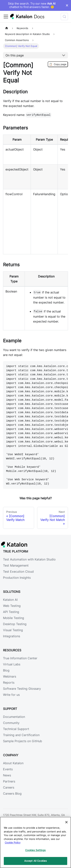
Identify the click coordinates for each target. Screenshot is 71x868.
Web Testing (12, 606)
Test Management (16, 565)
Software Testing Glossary (22, 689)
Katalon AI (10, 600)
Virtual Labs (12, 664)
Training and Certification (21, 735)
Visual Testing (13, 630)
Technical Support (16, 729)
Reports (9, 683)
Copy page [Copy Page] (58, 64)
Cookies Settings (35, 850)
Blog (6, 670)
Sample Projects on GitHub (23, 741)
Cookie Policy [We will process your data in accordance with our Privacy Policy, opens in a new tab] (13, 843)
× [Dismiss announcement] (67, 5)
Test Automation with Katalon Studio (29, 559)
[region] (35, 842)
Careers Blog (12, 793)
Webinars (10, 676)
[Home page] (7, 28)
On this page (15, 55)
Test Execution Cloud (18, 572)
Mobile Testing (14, 618)
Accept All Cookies (35, 861)
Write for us (11, 695)
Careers (9, 787)
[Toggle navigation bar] (6, 17)
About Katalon (13, 763)
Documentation (14, 717)
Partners (9, 781)
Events (8, 769)
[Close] (66, 822)
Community (11, 723)
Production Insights (17, 578)
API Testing (11, 612)
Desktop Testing (15, 624)
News (7, 775)
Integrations (12, 636)
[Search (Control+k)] (64, 17)
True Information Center (20, 658)
